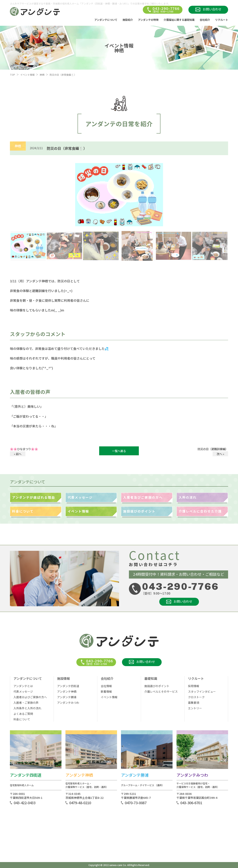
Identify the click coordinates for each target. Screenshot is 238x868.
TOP (12, 75)
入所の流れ (188, 497)
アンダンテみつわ (68, 703)
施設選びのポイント (139, 511)
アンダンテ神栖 (67, 691)
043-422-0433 (25, 803)
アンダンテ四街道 (68, 686)
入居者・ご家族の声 (26, 703)
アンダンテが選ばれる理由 (34, 497)
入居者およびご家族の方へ (30, 697)
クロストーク (196, 697)
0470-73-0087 (136, 803)
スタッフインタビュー (202, 691)
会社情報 (106, 686)
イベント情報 (27, 75)
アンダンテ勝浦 (67, 697)
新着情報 (106, 691)
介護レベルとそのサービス (161, 691)
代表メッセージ (80, 497)
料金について (23, 511)
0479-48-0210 (80, 803)
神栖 (42, 75)
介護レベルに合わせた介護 (200, 511)
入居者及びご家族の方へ (143, 497)
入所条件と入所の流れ (27, 708)
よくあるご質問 (23, 714)
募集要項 (194, 703)
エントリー (195, 708)
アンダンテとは (23, 686)
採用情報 (194, 686)
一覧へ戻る (119, 451)
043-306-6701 (191, 803)
